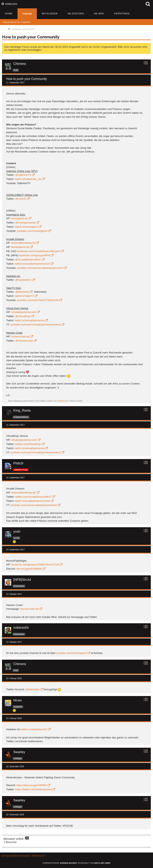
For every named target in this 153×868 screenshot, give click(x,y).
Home (9, 14)
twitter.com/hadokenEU (34, 729)
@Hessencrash (24, 341)
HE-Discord (76, 14)
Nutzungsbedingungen (16, 856)
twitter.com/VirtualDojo (28, 444)
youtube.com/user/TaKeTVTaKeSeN (38, 300)
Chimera (61, 401)
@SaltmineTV (23, 175)
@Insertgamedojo (26, 223)
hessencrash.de (20, 336)
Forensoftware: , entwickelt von (76, 863)
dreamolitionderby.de (23, 243)
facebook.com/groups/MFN (34, 255)
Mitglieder (50, 14)
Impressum (38, 856)
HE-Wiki (99, 14)
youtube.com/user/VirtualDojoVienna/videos (36, 325)
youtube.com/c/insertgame (32, 231)
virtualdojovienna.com (24, 312)
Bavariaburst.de (20, 247)
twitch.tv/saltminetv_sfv (28, 179)
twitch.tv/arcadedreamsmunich (32, 264)
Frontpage (122, 14)
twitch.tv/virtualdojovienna (30, 320)
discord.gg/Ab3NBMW (29, 569)
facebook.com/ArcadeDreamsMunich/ (39, 251)
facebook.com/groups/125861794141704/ (35, 565)
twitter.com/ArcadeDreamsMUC (33, 497)
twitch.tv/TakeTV (24, 296)
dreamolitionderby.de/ (24, 493)
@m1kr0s (21, 199)
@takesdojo (22, 292)
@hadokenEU (23, 280)
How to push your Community (31, 37)
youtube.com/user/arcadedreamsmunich (40, 268)
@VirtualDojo (23, 316)
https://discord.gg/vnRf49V (31, 785)
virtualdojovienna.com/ (24, 440)
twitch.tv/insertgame (26, 227)
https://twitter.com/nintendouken (34, 789)
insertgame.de (19, 218)
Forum (27, 14)
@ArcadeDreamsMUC (28, 260)
